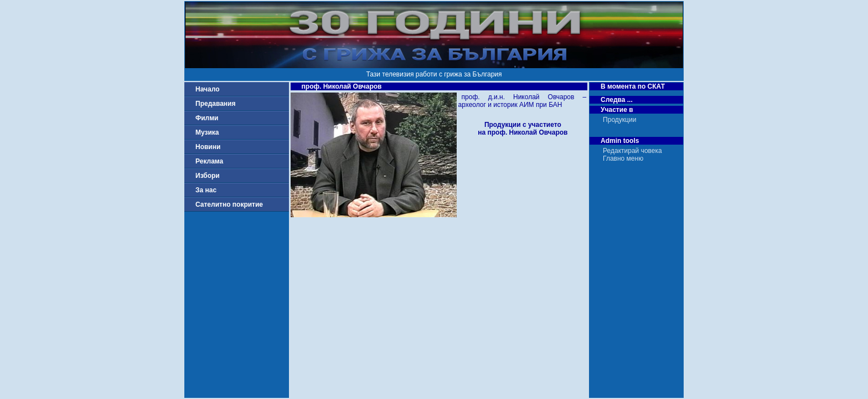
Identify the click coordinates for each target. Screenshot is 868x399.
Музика (207, 132)
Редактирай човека (632, 151)
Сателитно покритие (229, 204)
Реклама (209, 161)
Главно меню (623, 158)
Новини (208, 147)
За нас (206, 190)
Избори (208, 176)
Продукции (619, 120)
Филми (207, 118)
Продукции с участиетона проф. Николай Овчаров (523, 129)
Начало (207, 89)
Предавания (215, 104)
